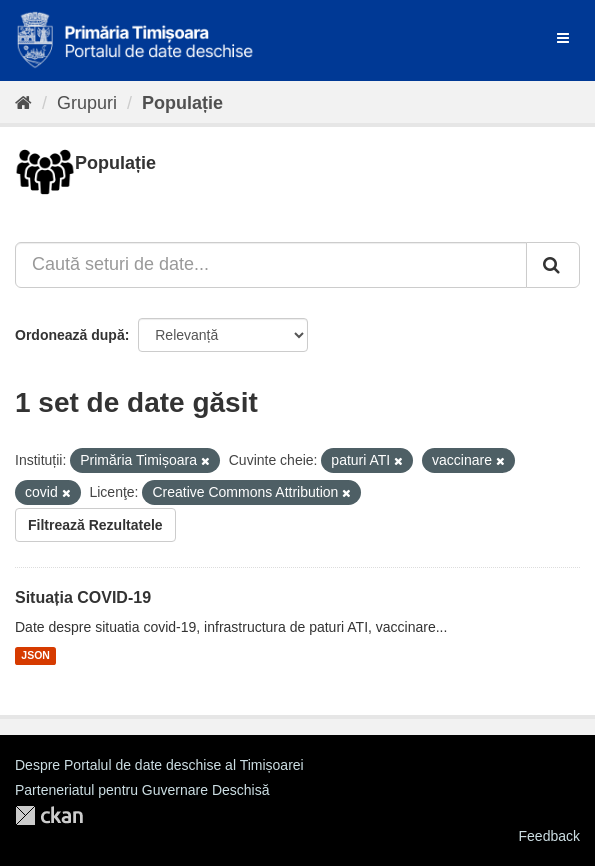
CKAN (49, 815)
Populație (182, 103)
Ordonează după (70, 335)
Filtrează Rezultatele (95, 525)
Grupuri (87, 103)
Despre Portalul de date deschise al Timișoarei (159, 765)
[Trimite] (553, 265)
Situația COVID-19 (83, 597)
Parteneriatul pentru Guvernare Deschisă (142, 790)
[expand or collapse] (563, 38)
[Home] (23, 103)
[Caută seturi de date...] (271, 265)
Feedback (549, 836)
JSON (35, 656)
